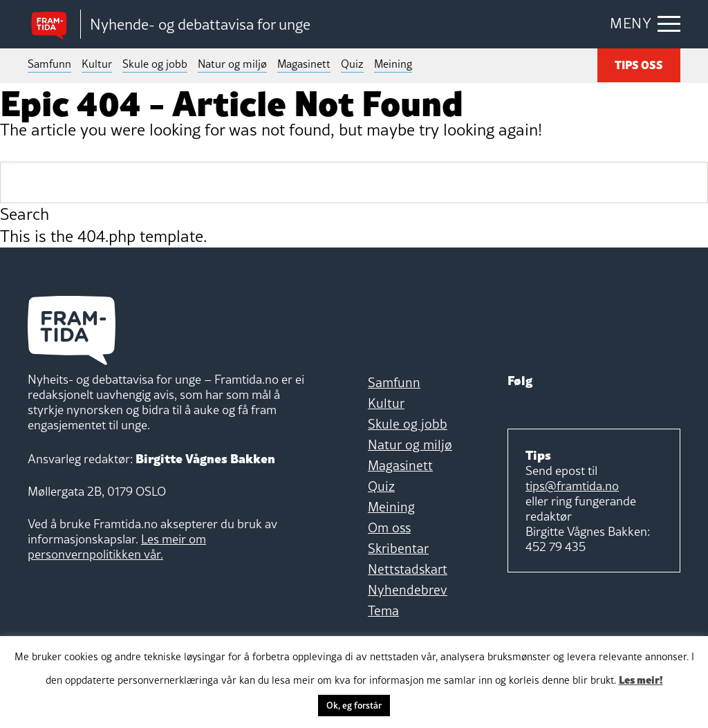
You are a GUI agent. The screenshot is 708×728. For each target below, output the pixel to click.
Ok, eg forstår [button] (354, 705)
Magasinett (304, 64)
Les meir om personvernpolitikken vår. (117, 547)
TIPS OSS (639, 64)
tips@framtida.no (572, 486)
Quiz (352, 64)
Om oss (389, 528)
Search (25, 214)
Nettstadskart (408, 569)
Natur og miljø (232, 64)
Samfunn (49, 64)
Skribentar (398, 548)
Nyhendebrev (408, 590)
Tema (383, 610)
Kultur (97, 64)
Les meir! (641, 679)
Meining (393, 64)
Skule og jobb (155, 64)
